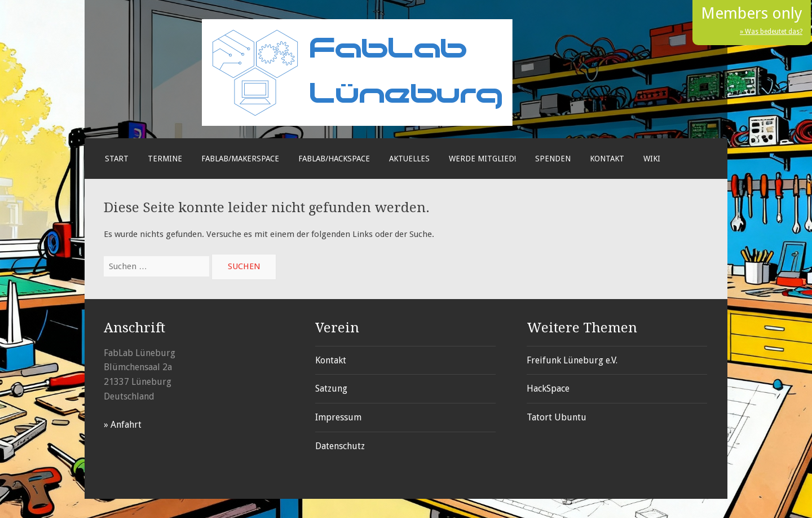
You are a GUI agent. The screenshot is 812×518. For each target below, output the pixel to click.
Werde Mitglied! (482, 159)
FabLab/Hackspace (334, 159)
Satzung (331, 388)
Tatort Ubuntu (557, 417)
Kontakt (607, 159)
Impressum (338, 417)
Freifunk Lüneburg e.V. (572, 360)
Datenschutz (340, 446)
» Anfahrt (123, 425)
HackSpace (548, 388)
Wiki (652, 159)
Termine (165, 159)
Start (117, 159)
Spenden (553, 159)
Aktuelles (409, 159)
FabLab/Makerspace (240, 159)
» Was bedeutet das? (771, 32)
